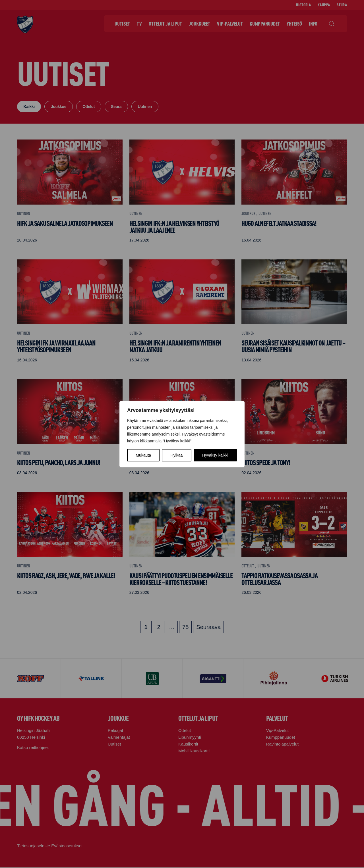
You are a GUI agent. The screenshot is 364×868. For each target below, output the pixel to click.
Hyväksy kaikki (215, 455)
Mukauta (143, 455)
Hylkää (177, 455)
